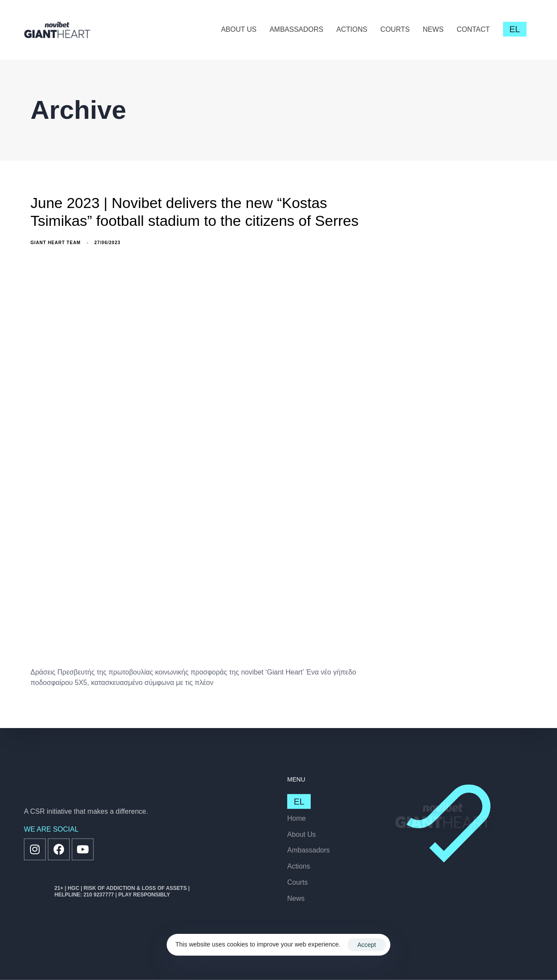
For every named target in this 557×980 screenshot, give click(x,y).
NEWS (433, 29)
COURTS (395, 29)
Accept (367, 945)
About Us (302, 834)
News (296, 898)
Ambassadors (309, 850)
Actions (299, 866)
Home (297, 818)
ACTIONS (352, 29)
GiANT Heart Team (55, 243)
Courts (297, 882)
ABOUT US (239, 29)
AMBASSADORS (296, 29)
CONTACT (473, 29)
